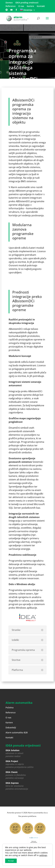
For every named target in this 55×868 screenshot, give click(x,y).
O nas (21, 6)
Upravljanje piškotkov (36, 849)
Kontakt (41, 6)
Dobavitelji (11, 727)
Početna (10, 708)
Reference (11, 6)
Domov (9, 3)
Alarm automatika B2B (17, 732)
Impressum (27, 853)
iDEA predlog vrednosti (27, 3)
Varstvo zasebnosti (17, 849)
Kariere (30, 6)
